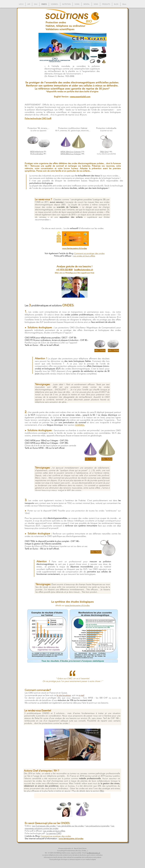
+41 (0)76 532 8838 (64, 270)
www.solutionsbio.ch (66, 848)
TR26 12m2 (104, 152)
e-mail (81, 695)
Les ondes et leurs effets (54, 831)
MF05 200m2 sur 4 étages (71, 154)
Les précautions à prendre (97, 826)
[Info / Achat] (100, 350)
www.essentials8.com (80, 97)
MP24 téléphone (37, 152)
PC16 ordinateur (37, 154)
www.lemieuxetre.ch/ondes (77, 605)
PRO (102, 791)
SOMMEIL (80, 425)
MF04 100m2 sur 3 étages (71, 152)
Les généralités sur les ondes (71, 826)
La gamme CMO (54, 833)
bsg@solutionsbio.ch (84, 270)
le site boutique (64, 695)
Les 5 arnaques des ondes (44, 826)
